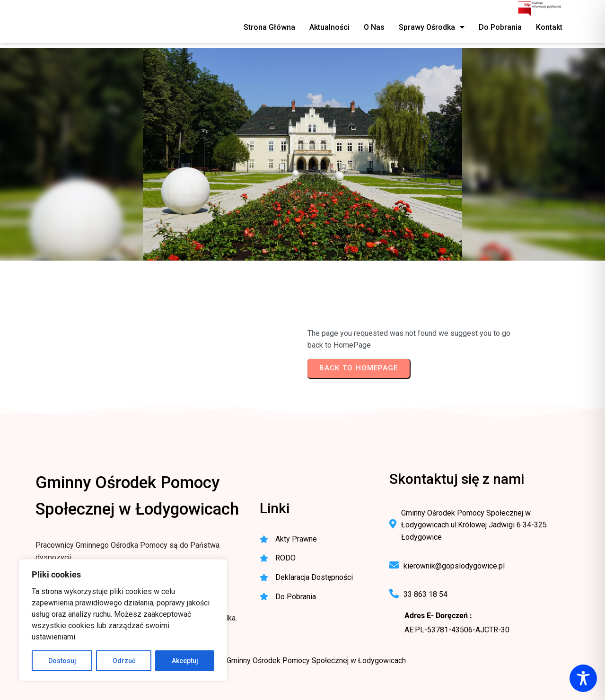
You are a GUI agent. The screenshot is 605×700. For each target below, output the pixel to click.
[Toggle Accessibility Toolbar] (583, 678)
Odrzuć (124, 661)
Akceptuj (185, 661)
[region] (123, 620)
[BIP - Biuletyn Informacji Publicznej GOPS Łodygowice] (540, 9)
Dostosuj (62, 661)
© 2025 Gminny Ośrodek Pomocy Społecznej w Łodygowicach (303, 661)
